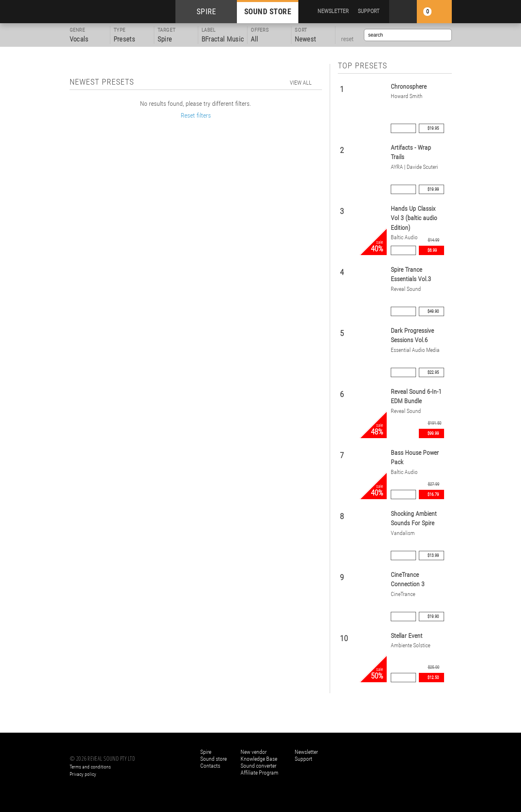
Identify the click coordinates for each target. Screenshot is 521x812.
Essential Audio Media (415, 350)
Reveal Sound (406, 289)
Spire (206, 752)
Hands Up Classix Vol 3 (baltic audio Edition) (414, 218)
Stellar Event (407, 636)
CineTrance (403, 594)
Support (303, 759)
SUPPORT (369, 11)
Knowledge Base (259, 759)
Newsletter (306, 752)
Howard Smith (407, 96)
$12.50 (433, 678)
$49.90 (433, 311)
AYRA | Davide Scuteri (414, 167)
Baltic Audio (404, 237)
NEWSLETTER (333, 11)
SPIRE (206, 12)
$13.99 (433, 556)
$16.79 (433, 494)
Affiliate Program (259, 773)
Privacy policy (83, 774)
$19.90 (433, 617)
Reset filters (196, 115)
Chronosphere (409, 86)
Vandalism (403, 533)
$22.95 (433, 372)
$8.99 (432, 250)
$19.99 (433, 189)
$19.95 (433, 128)
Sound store (213, 759)
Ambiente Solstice (410, 645)
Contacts (210, 766)
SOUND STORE (268, 12)
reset (347, 39)
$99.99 (433, 433)
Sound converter (258, 766)
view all (301, 83)
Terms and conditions (90, 767)
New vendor (254, 752)
